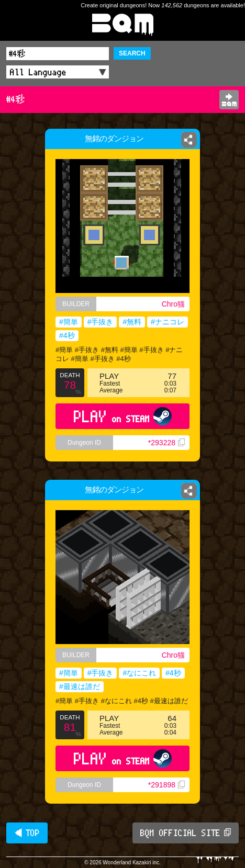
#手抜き (101, 322)
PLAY (123, 416)
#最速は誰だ (80, 686)
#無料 (132, 322)
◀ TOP (27, 833)
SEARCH (132, 53)
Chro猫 (173, 304)
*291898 (166, 785)
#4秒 (67, 335)
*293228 (166, 443)
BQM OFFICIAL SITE (186, 833)
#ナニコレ (168, 322)
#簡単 (69, 322)
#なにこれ (139, 673)
